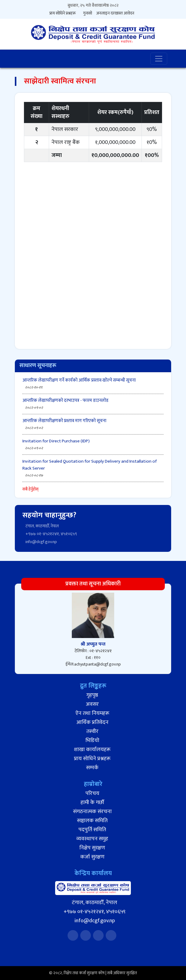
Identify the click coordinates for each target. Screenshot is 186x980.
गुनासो (88, 13)
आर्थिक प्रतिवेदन (92, 722)
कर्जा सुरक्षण (92, 857)
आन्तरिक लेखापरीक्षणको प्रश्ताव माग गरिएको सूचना (64, 421)
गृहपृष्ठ (92, 695)
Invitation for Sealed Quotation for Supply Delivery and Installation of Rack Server (90, 465)
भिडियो (92, 741)
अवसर (92, 704)
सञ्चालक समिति (92, 821)
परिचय (92, 793)
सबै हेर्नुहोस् (30, 489)
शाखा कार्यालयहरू (92, 750)
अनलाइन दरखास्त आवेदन (115, 13)
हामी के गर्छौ (92, 803)
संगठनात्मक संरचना (92, 812)
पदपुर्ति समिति (92, 830)
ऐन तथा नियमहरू (92, 713)
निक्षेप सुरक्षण (92, 848)
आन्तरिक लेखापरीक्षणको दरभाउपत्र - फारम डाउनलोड (65, 400)
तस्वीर (92, 731)
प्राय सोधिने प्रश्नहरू (63, 13)
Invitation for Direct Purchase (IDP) (56, 441)
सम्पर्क (92, 768)
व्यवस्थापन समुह (92, 839)
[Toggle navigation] (159, 59)
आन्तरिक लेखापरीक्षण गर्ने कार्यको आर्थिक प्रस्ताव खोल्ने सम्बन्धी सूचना (79, 380)
